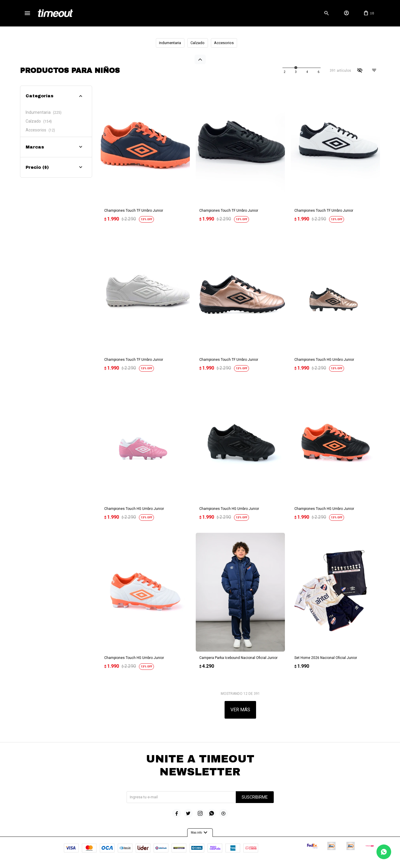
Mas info (200, 827)
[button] (326, 13)
